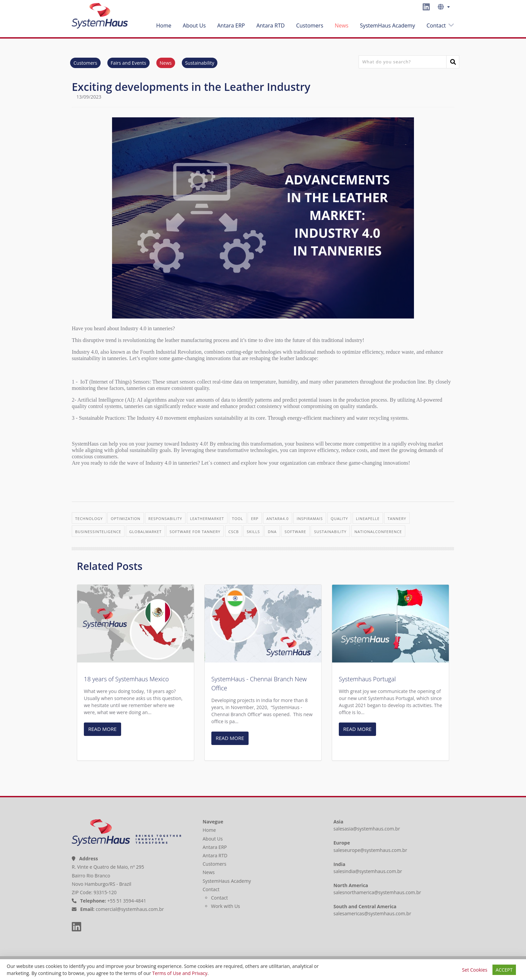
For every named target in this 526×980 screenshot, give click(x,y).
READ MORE (102, 728)
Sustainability (200, 62)
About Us (194, 24)
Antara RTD (270, 24)
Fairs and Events (128, 62)
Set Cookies (475, 970)
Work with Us (226, 905)
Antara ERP (231, 24)
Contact (436, 24)
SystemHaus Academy (387, 24)
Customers (310, 24)
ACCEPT (504, 970)
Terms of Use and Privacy (180, 973)
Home (164, 24)
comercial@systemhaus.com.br (130, 908)
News (342, 24)
